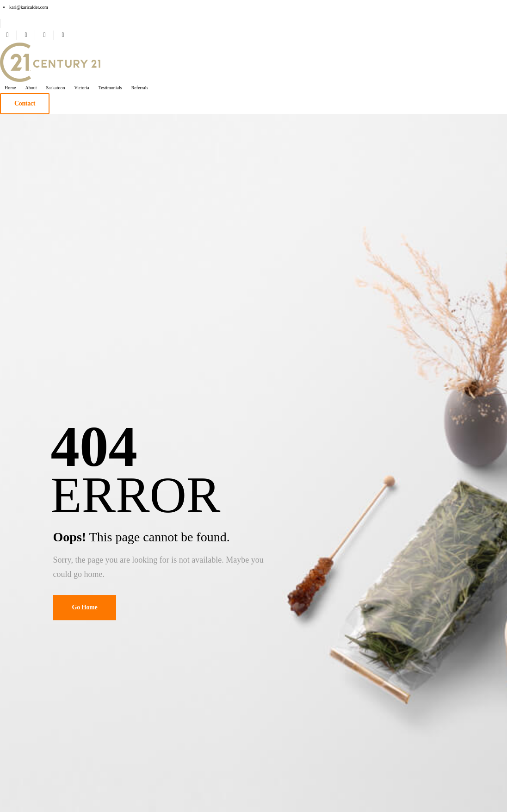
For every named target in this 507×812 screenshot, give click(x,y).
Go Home (85, 607)
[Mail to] (29, 7)
